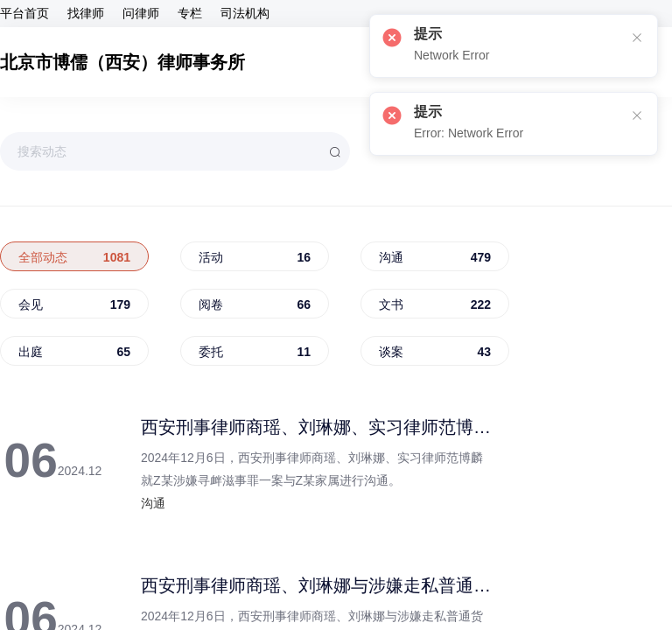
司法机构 (245, 14)
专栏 (190, 14)
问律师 (141, 14)
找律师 (86, 14)
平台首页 (24, 14)
